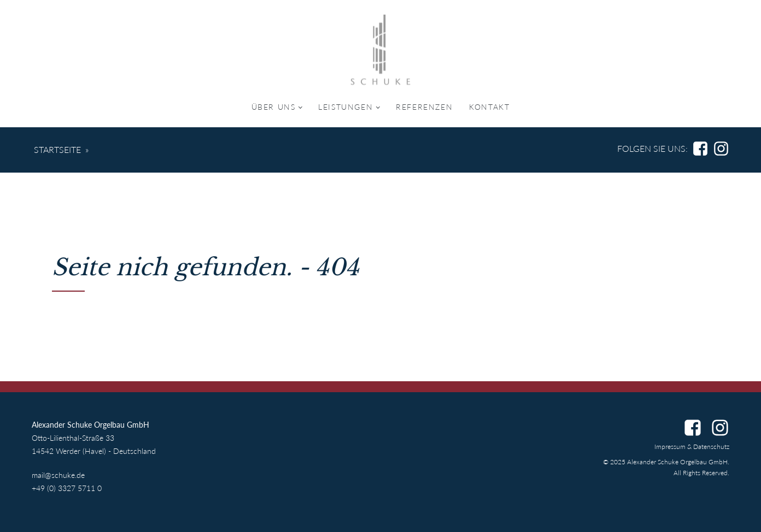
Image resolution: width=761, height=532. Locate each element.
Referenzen (424, 107)
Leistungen (346, 107)
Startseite (57, 149)
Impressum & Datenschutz (692, 447)
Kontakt (489, 107)
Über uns (274, 107)
